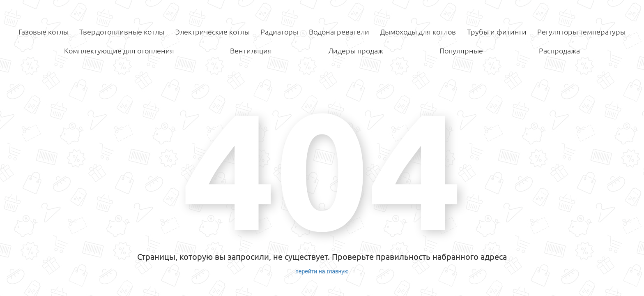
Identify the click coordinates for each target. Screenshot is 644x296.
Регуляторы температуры (581, 32)
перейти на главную (322, 271)
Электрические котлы (213, 32)
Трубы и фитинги (497, 32)
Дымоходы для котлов (418, 32)
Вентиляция (251, 51)
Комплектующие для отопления (119, 51)
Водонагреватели (339, 32)
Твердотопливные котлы (122, 32)
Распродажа (559, 51)
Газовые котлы (44, 32)
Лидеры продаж (356, 51)
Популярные (461, 51)
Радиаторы (279, 32)
